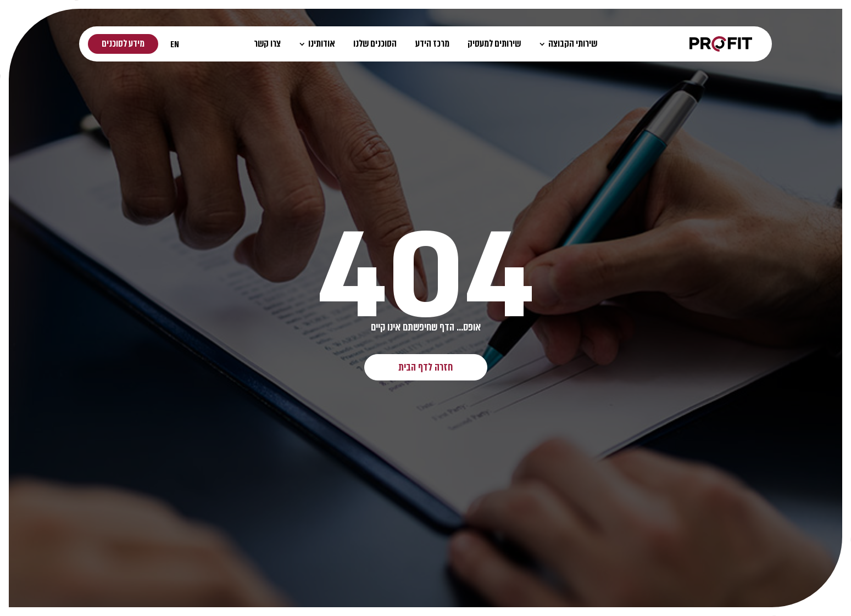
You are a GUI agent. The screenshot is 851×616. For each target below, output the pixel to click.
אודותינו (317, 44)
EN (175, 44)
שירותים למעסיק (494, 44)
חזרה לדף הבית (425, 367)
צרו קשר (267, 44)
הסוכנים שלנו (375, 44)
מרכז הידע (432, 44)
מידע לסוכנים (123, 44)
